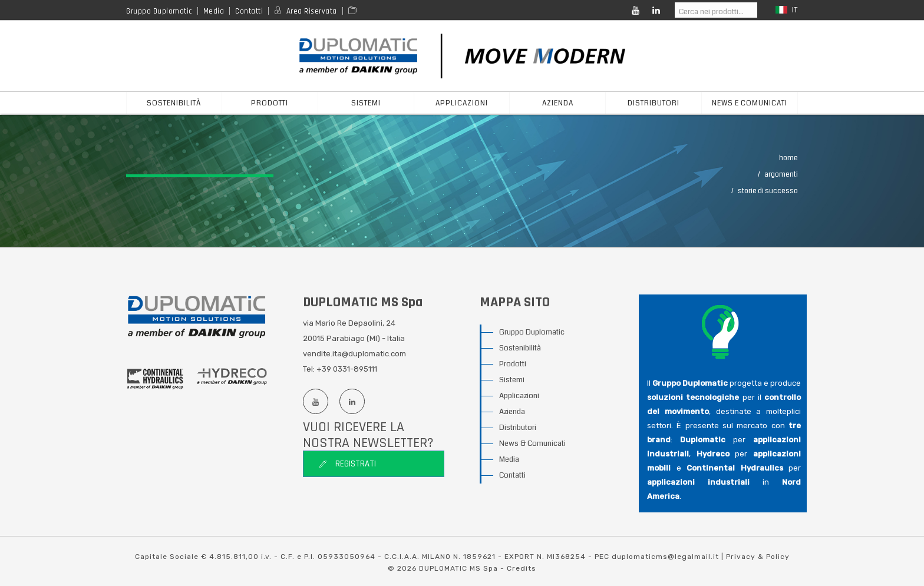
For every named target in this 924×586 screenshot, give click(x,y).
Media (214, 11)
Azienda (512, 412)
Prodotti (513, 364)
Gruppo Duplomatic (159, 11)
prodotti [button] (270, 103)
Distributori (518, 428)
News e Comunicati (750, 103)
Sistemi (512, 380)
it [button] (787, 10)
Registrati (347, 464)
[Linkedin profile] (352, 401)
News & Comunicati (532, 443)
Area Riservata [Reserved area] (312, 11)
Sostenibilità (174, 103)
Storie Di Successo (768, 191)
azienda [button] (558, 103)
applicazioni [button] (462, 103)
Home (788, 158)
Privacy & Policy (758, 557)
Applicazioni (519, 396)
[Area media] (354, 11)
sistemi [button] (366, 103)
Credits (522, 568)
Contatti (249, 11)
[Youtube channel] (315, 401)
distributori (654, 103)
